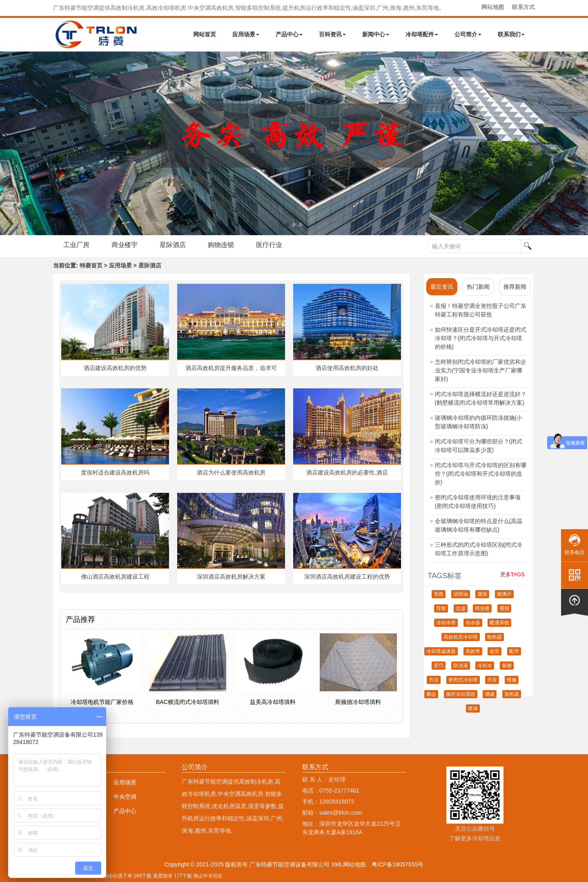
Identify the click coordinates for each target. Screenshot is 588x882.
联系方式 (523, 7)
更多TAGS (512, 574)
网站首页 (205, 34)
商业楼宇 (125, 245)
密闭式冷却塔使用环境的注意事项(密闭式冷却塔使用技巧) (478, 502)
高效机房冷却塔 (461, 637)
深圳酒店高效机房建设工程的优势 (347, 577)
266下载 (143, 876)
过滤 (461, 608)
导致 (441, 608)
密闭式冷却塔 (463, 680)
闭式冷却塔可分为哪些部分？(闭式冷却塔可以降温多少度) (479, 446)
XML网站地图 (349, 864)
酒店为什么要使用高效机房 (231, 472)
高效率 (473, 651)
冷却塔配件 (422, 34)
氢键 (507, 666)
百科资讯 (332, 34)
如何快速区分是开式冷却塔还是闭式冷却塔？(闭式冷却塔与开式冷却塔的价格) (481, 338)
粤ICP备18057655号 (398, 864)
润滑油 (461, 594)
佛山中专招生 (208, 876)
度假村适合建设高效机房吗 (115, 472)
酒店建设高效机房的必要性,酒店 (347, 472)
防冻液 (461, 666)
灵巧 (439, 666)
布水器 (473, 623)
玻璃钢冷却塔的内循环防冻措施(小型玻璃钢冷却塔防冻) (479, 422)
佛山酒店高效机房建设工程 (115, 577)
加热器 (512, 694)
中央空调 (125, 797)
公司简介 (468, 34)
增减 (490, 694)
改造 (494, 651)
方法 (434, 680)
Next (8, 143)
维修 (512, 680)
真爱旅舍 (163, 876)
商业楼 (482, 608)
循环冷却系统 (461, 694)
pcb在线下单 (119, 876)
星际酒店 (173, 245)
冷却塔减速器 (441, 651)
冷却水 (485, 666)
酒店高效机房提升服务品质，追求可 (231, 368)
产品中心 (289, 34)
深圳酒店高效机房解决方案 (231, 577)
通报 (504, 608)
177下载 (183, 876)
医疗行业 (269, 245)
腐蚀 (482, 594)
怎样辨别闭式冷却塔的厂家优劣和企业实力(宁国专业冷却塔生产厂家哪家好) (481, 370)
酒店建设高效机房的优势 (115, 368)
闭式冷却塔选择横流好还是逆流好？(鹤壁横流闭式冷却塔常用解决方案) (481, 398)
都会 (431, 694)
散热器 (494, 637)
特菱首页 (91, 265)
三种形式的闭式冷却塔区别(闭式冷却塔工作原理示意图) (479, 549)
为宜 (492, 680)
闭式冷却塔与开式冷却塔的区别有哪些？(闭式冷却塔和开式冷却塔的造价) (481, 474)
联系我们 (511, 34)
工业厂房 (76, 245)
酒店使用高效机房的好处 (347, 368)
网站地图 (493, 7)
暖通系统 (499, 623)
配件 (514, 651)
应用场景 (246, 34)
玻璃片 (504, 594)
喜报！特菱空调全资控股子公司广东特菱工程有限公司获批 (481, 310)
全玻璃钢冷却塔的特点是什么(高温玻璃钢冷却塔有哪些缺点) (479, 525)
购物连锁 (221, 245)
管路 (439, 594)
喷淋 (473, 708)
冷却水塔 (446, 623)
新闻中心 (376, 34)
